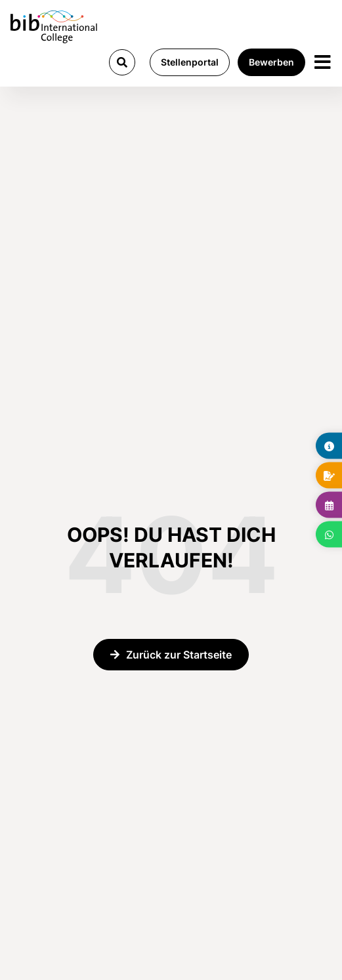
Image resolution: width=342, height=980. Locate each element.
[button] (122, 62)
